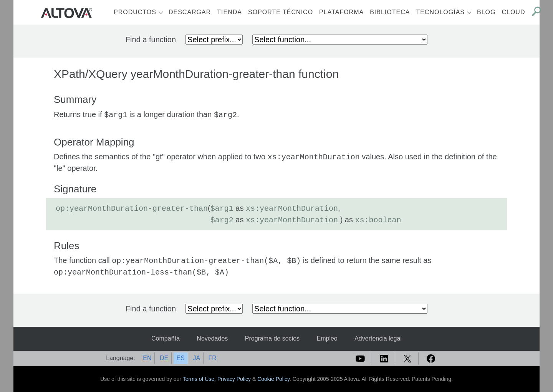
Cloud (513, 12)
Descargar (190, 12)
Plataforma (341, 12)
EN (147, 358)
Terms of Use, (200, 379)
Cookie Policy (273, 379)
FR (213, 358)
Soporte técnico (281, 12)
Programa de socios (272, 338)
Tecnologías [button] (440, 12)
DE (164, 358)
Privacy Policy (234, 379)
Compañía (166, 338)
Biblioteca (390, 12)
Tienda (229, 12)
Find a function (151, 40)
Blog (486, 12)
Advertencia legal (378, 338)
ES (181, 358)
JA (196, 358)
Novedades (212, 338)
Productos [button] (135, 12)
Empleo (327, 338)
